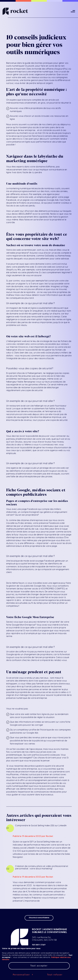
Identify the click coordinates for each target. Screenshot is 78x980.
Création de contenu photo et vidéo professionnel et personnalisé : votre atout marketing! (42, 867)
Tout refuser (55, 975)
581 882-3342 (39, 945)
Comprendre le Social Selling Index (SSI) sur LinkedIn (41, 826)
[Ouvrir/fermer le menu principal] (73, 11)
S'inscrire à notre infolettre (39, 918)
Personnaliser (23, 975)
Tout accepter (39, 966)
